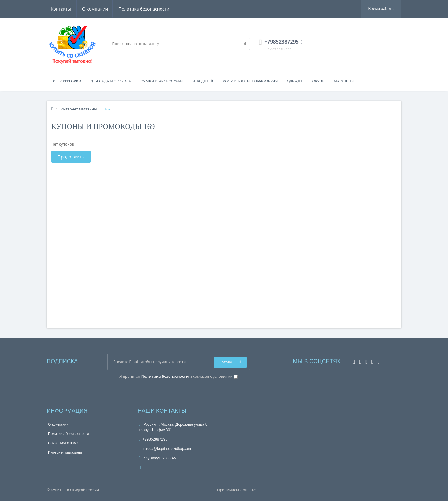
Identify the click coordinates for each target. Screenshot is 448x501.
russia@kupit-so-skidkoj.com (165, 449)
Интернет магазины (65, 452)
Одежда (295, 81)
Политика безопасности (114, 9)
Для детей (203, 81)
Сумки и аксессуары (162, 81)
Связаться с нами (63, 443)
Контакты (160, 9)
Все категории (66, 81)
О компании (64, 9)
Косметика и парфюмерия (250, 81)
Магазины (344, 81)
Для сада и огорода (111, 81)
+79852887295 (153, 439)
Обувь (318, 81)
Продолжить (71, 157)
